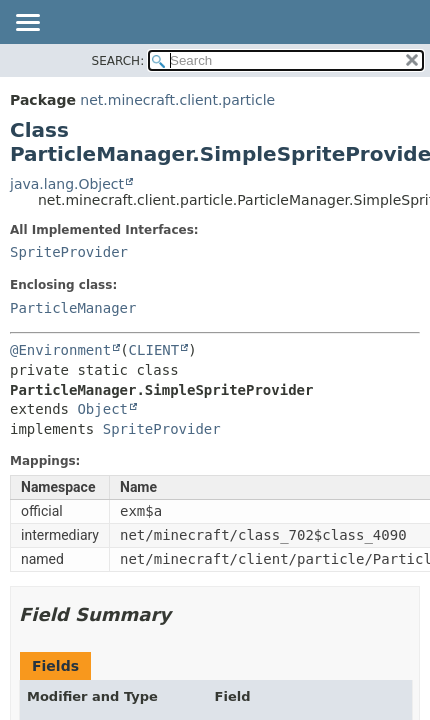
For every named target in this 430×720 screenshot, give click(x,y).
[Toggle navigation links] (27, 24)
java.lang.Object (67, 184)
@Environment (60, 350)
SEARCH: (118, 61)
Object (102, 409)
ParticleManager (73, 308)
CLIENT (154, 350)
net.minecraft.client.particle (177, 100)
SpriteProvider (69, 252)
